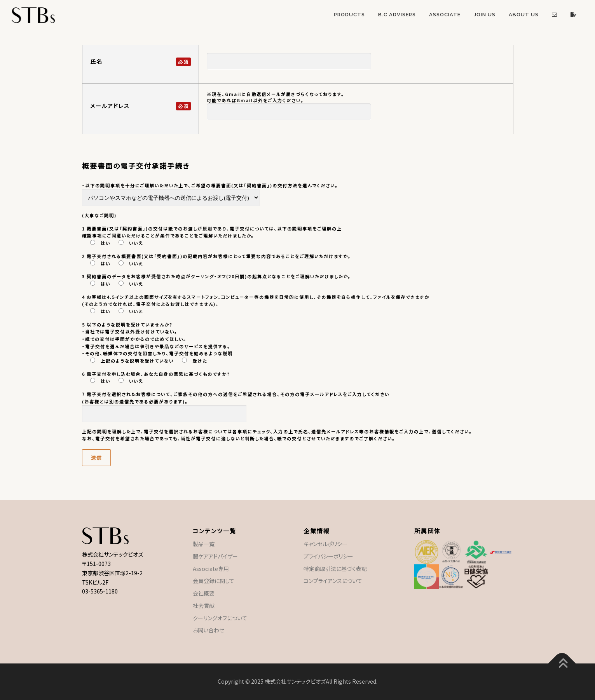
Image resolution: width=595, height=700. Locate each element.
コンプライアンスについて (333, 581)
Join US (485, 15)
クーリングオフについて (220, 618)
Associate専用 (211, 569)
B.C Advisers (397, 15)
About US (524, 15)
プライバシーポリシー (328, 556)
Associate (445, 15)
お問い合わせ (209, 630)
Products (349, 15)
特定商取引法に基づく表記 (335, 569)
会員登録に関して (214, 581)
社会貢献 (204, 606)
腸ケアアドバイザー (215, 556)
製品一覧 (204, 544)
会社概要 (204, 593)
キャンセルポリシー (325, 544)
